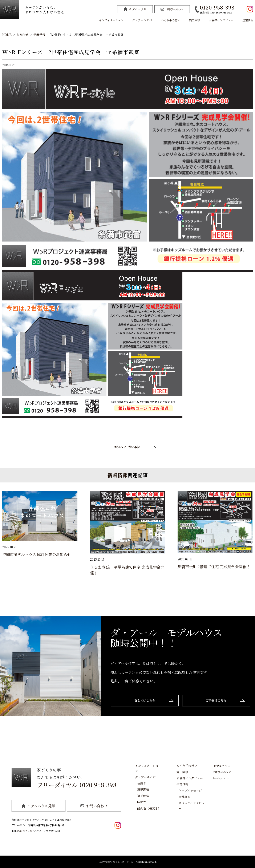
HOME (7, 35)
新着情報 (39, 35)
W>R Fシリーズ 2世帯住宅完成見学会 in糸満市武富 (87, 35)
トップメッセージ (190, 790)
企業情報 (248, 20)
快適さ (142, 783)
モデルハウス (135, 9)
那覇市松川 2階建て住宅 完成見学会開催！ (214, 567)
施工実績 (195, 20)
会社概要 (185, 797)
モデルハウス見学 (39, 806)
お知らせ (23, 35)
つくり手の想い (171, 20)
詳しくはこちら (145, 700)
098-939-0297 (25, 831)
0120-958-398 (217, 7)
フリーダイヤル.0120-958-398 (77, 785)
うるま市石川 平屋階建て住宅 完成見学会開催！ (127, 570)
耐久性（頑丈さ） (149, 808)
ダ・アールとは (145, 777)
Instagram (221, 778)
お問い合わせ (172, 9)
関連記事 (138, 475)
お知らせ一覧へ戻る (127, 447)
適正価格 (143, 796)
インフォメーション (111, 20)
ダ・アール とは (142, 20)
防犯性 (142, 802)
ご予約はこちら (216, 700)
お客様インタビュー (221, 20)
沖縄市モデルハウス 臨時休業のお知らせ (37, 554)
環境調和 (143, 789)
